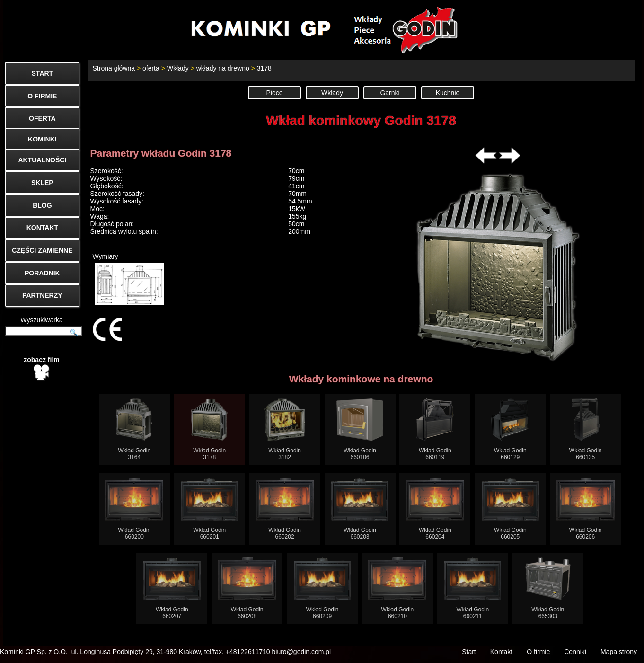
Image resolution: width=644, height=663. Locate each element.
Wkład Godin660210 (397, 588)
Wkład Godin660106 (360, 429)
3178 (264, 68)
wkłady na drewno (223, 68)
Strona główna (114, 68)
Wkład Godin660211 (473, 588)
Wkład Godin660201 (209, 509)
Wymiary (128, 279)
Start (469, 652)
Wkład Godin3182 (285, 429)
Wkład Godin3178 (209, 429)
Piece (274, 93)
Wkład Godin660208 (247, 588)
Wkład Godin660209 (322, 588)
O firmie (538, 652)
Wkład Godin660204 (435, 509)
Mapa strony (619, 652)
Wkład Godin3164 (134, 429)
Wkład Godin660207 (172, 588)
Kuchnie (448, 93)
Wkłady (178, 68)
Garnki (390, 93)
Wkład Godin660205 (510, 509)
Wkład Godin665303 (548, 588)
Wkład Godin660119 (435, 429)
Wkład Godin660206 (586, 509)
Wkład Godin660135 (586, 429)
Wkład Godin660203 (360, 509)
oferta (151, 68)
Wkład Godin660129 (510, 429)
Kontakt (501, 652)
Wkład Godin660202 (285, 509)
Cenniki (575, 652)
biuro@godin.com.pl (302, 652)
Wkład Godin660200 (134, 509)
